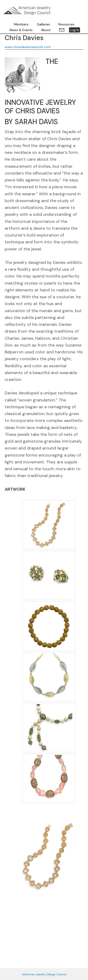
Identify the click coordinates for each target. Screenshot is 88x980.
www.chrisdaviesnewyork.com (28, 47)
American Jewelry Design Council (27, 10)
